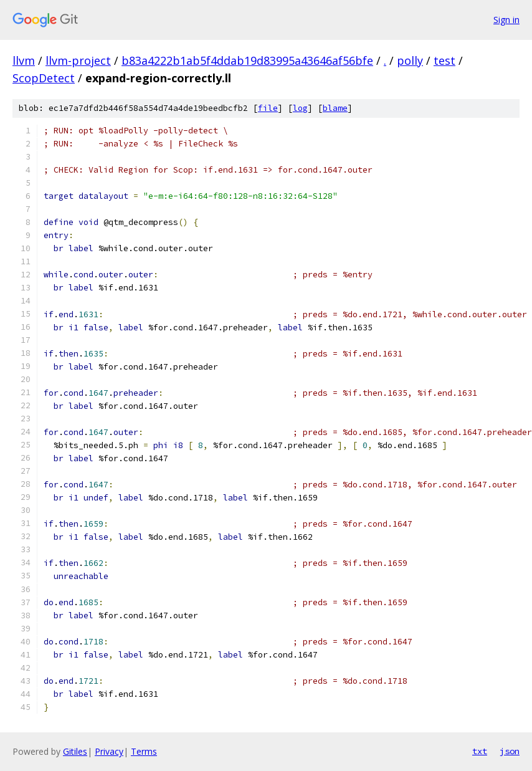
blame (335, 108)
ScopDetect (44, 78)
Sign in (506, 20)
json (510, 751)
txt (480, 751)
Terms (144, 751)
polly (410, 60)
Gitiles (75, 751)
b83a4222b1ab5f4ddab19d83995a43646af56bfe (247, 60)
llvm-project (78, 60)
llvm (24, 60)
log (300, 108)
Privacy (109, 751)
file (268, 108)
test (444, 60)
